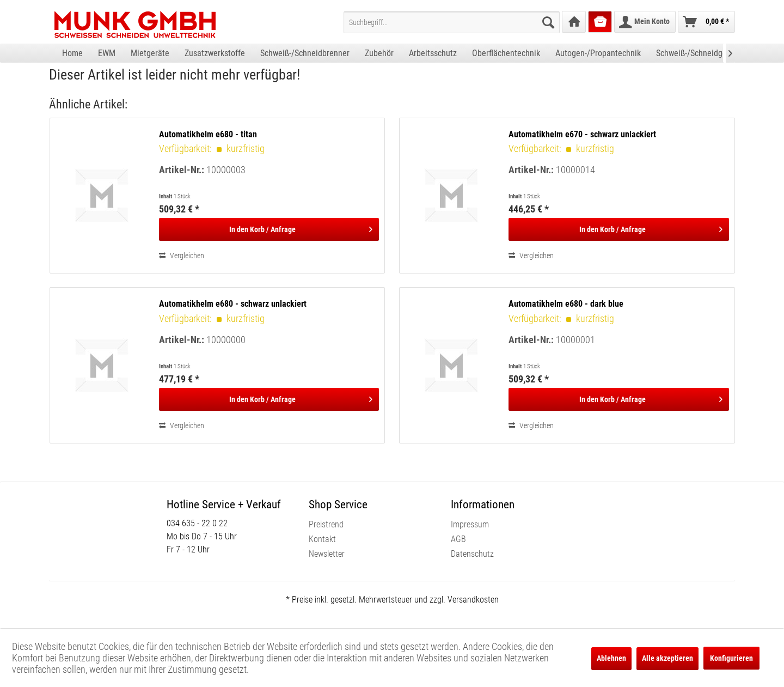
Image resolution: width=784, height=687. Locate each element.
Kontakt (322, 539)
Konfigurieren (731, 658)
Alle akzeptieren (667, 658)
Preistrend (326, 524)
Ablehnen (611, 658)
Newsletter (327, 554)
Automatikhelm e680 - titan (208, 134)
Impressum (470, 524)
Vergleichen (182, 256)
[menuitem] (452, 22)
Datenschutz (472, 554)
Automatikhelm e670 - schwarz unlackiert (582, 134)
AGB (458, 539)
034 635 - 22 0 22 (197, 523)
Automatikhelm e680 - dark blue (566, 304)
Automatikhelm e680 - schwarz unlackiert (233, 304)
